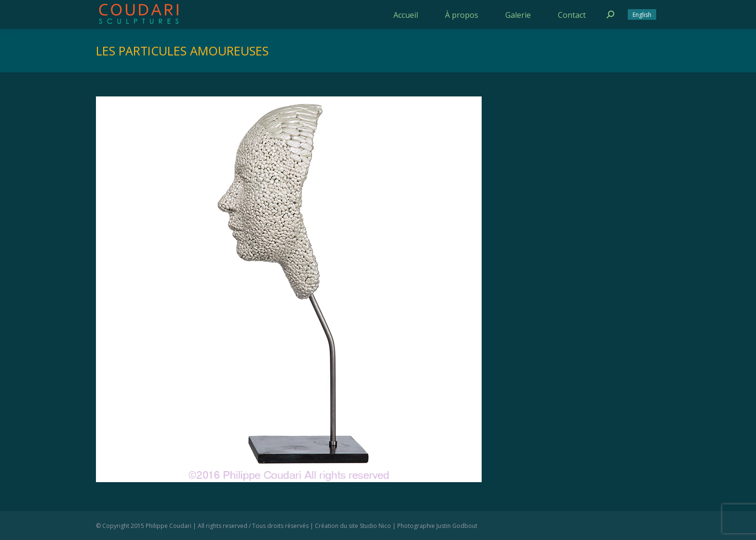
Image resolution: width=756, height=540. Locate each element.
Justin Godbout (457, 526)
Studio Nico (375, 526)
